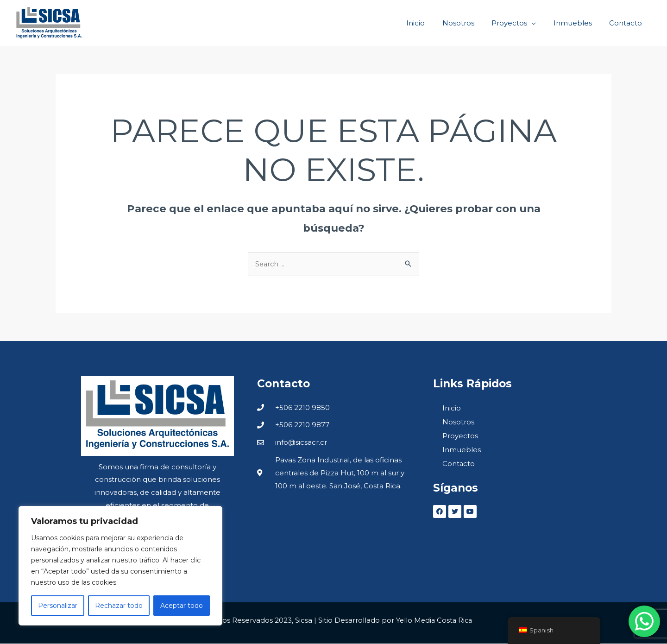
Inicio (452, 408)
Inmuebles (462, 450)
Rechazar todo (119, 606)
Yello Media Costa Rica (434, 621)
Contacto (459, 464)
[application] (540, 23)
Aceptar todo (182, 606)
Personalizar (58, 606)
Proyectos (460, 436)
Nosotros (458, 422)
